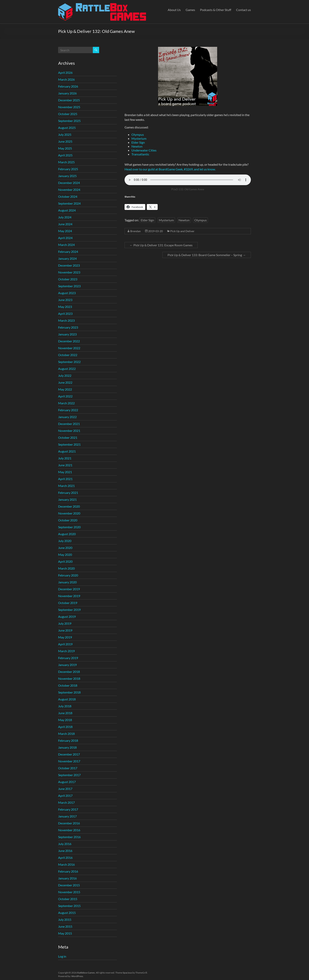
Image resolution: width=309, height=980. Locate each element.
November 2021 (69, 431)
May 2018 (65, 720)
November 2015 (69, 892)
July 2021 (65, 458)
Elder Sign (138, 142)
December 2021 (69, 424)
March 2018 (66, 734)
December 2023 (69, 265)
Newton (137, 146)
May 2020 (65, 555)
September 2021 (69, 444)
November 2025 (69, 107)
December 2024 (69, 183)
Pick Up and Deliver (182, 231)
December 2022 (69, 341)
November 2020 (69, 513)
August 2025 (67, 128)
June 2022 (65, 382)
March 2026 (66, 79)
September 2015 (69, 906)
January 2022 (67, 417)
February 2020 (68, 575)
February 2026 (68, 86)
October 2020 (68, 520)
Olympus (138, 134)
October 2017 (68, 768)
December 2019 (69, 589)
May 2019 (65, 637)
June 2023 (65, 300)
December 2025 (69, 100)
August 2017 (67, 782)
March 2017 (66, 802)
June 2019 (65, 630)
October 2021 (68, 437)
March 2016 (66, 864)
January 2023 (67, 334)
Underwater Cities (144, 150)
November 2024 (69, 190)
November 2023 (69, 272)
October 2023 (68, 279)
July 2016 (65, 844)
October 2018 (68, 685)
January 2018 (67, 747)
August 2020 (67, 534)
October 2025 (68, 114)
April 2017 (65, 796)
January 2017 (67, 816)
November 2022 (69, 348)
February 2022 (68, 410)
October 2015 (68, 899)
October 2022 (68, 355)
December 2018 (69, 672)
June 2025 (65, 141)
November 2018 (69, 678)
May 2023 (65, 307)
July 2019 (65, 623)
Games (190, 10)
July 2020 (65, 541)
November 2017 (69, 761)
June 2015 (65, 926)
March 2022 (66, 403)
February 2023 (68, 327)
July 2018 (65, 706)
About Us (174, 10)
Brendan (135, 231)
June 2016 (65, 851)
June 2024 (65, 224)
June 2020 (65, 548)
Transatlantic (140, 154)
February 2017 (68, 809)
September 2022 (69, 362)
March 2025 (66, 162)
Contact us (243, 10)
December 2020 (69, 506)
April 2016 (65, 858)
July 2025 (65, 134)
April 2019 (65, 644)
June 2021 (65, 465)
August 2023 (67, 293)
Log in (62, 956)
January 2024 (67, 258)
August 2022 (67, 369)
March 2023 (66, 320)
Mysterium (139, 138)
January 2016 (67, 878)
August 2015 (67, 913)
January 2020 (67, 582)
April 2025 (65, 155)
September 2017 (69, 775)
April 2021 (65, 479)
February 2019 (68, 658)
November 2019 (69, 596)
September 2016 (69, 837)
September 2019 (69, 610)
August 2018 (67, 699)
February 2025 (68, 169)
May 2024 (65, 231)
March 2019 (66, 651)
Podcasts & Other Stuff (216, 10)
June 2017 (65, 789)
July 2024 (65, 217)
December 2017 (69, 754)
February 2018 (68, 740)
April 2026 (65, 73)
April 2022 (65, 396)
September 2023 (69, 286)
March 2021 (66, 486)
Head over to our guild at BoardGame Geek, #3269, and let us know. (170, 169)
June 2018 (65, 713)
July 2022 (65, 375)
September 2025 (69, 121)
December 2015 (69, 885)
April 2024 (65, 238)
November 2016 (69, 830)
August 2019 (67, 617)
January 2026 (67, 93)
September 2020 (69, 527)
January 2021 (67, 499)
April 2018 (65, 727)
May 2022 (65, 389)
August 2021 (67, 451)
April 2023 (65, 314)
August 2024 (67, 210)
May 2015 (65, 933)
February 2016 (68, 871)
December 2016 (69, 823)
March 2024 (66, 245)
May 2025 (65, 148)
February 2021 (68, 493)
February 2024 (68, 252)
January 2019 (67, 665)
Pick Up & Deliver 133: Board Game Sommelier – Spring (207, 255)
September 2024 (69, 203)
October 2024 (68, 196)
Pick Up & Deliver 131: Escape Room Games (161, 245)
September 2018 (69, 692)
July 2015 (65, 920)
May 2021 (65, 472)
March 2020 (66, 568)
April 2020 (65, 561)
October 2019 (68, 603)
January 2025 (67, 176)
